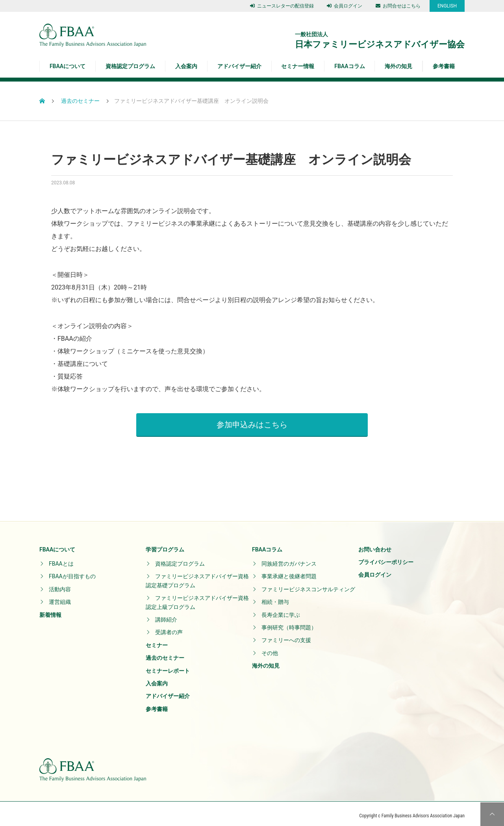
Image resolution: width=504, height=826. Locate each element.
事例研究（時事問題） (289, 624)
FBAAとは (61, 560)
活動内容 (60, 585)
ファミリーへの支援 (286, 636)
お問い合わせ (375, 545)
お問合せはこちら (398, 6)
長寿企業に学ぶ (281, 611)
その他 (270, 649)
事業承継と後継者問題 (289, 572)
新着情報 (50, 611)
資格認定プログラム (130, 66)
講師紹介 (166, 616)
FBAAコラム (349, 66)
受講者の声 (169, 628)
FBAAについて (68, 66)
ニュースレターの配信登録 (282, 6)
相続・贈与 (275, 598)
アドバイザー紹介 (239, 66)
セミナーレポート (168, 666)
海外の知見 (398, 66)
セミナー (157, 641)
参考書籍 (444, 66)
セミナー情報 (298, 66)
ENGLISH (447, 6)
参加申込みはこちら (252, 420)
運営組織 (60, 598)
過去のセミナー (165, 654)
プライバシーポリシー (386, 558)
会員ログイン (345, 6)
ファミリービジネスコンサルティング (308, 585)
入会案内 (186, 66)
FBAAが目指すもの (72, 572)
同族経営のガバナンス (289, 560)
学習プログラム (165, 545)
